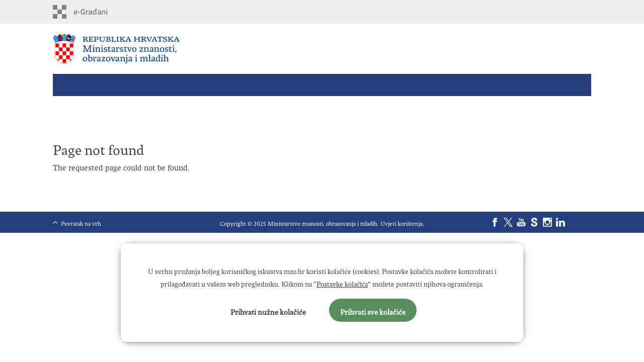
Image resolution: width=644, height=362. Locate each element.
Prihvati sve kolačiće (373, 310)
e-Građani (96, 12)
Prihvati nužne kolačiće (268, 310)
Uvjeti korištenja (401, 222)
